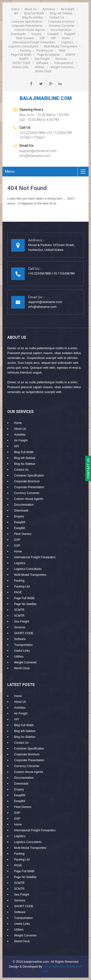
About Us (31, 9)
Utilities (40, 67)
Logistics (67, 42)
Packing (25, 51)
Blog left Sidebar (61, 13)
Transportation (64, 63)
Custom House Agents (30, 30)
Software (42, 63)
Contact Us (57, 18)
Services (61, 59)
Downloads (18, 34)
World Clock (43, 71)
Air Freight (68, 9)
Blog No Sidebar (33, 18)
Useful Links (20, 67)
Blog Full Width (34, 13)
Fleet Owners (25, 38)
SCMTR (70, 55)
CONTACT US (88, 468)
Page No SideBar (49, 55)
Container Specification (27, 22)
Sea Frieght (42, 59)
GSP (42, 38)
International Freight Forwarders (34, 42)
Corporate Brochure (61, 22)
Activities (49, 9)
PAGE (62, 51)
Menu (10, 171)
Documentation (61, 30)
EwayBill (53, 34)
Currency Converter (62, 26)
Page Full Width (21, 55)
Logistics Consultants (23, 46)
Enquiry (37, 34)
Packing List (45, 51)
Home (15, 9)
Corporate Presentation (27, 26)
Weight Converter (62, 67)
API (16, 13)
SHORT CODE (21, 63)
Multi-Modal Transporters (61, 46)
